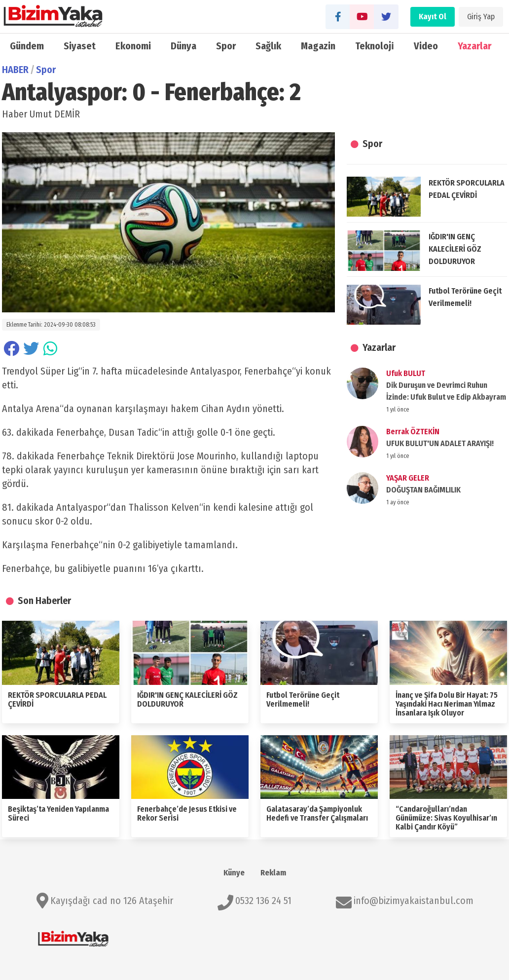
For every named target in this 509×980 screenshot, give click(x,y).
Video (426, 46)
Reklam (273, 873)
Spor (226, 46)
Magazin (318, 46)
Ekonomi (133, 46)
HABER (15, 70)
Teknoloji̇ (375, 46)
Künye (234, 873)
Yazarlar (474, 46)
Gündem (27, 46)
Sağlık (268, 46)
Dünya (183, 46)
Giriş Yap (481, 17)
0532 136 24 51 (263, 901)
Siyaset (80, 46)
